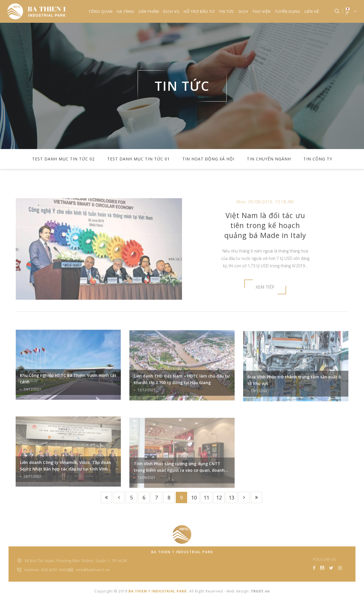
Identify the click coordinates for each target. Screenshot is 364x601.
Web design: (238, 591)
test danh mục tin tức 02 (63, 159)
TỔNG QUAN (101, 11)
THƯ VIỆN (262, 11)
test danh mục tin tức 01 (138, 159)
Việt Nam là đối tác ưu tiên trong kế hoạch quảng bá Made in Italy (265, 251)
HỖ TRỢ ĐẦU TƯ (199, 11)
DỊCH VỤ (171, 11)
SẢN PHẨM (149, 11)
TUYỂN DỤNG (288, 11)
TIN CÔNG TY (318, 159)
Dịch (243, 11)
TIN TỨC (227, 11)
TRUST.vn (260, 591)
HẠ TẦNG (126, 11)
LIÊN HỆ (312, 11)
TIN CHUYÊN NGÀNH (269, 159)
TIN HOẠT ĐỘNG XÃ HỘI (208, 159)
